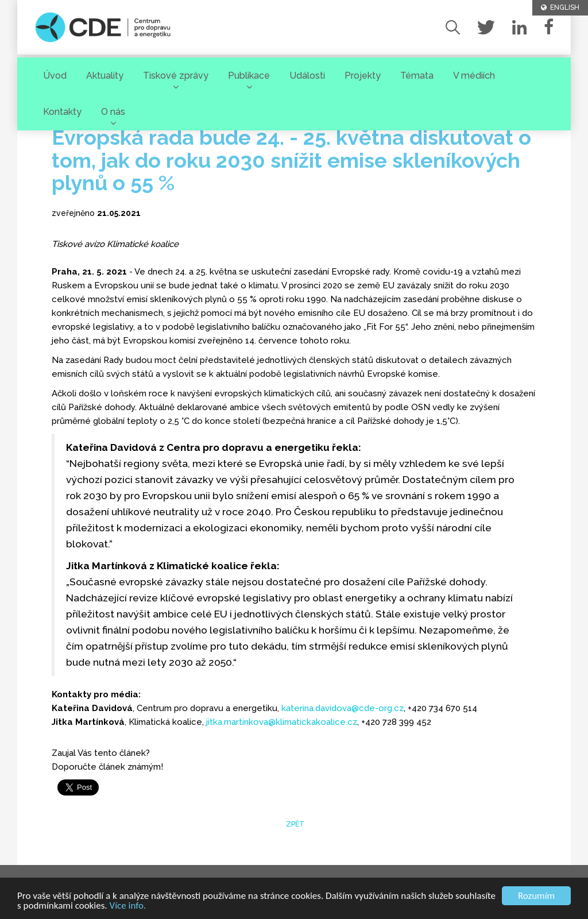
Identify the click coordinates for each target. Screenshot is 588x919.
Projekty (363, 76)
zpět (294, 824)
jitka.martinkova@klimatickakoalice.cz (282, 722)
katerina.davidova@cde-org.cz (343, 708)
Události (307, 76)
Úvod (55, 76)
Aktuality (105, 76)
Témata (417, 76)
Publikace (249, 76)
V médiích (474, 76)
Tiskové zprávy (176, 76)
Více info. (128, 906)
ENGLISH (560, 7)
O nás (113, 112)
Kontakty (62, 112)
